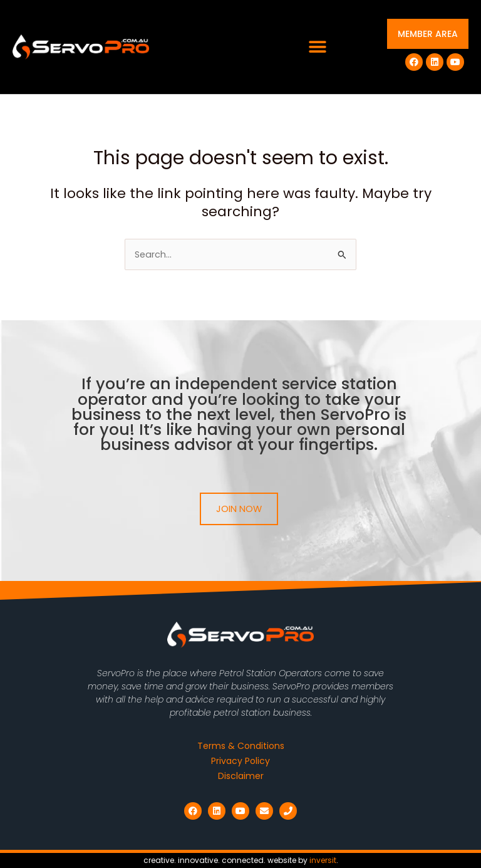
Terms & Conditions (241, 746)
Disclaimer (241, 776)
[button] (318, 47)
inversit (323, 860)
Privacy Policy (240, 761)
